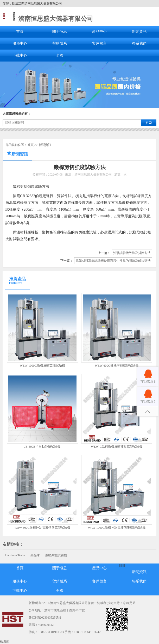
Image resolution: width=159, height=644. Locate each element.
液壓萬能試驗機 (56, 555)
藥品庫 (35, 555)
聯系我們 (139, 43)
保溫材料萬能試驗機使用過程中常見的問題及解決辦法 (113, 261)
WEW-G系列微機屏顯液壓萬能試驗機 (117, 447)
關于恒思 (60, 32)
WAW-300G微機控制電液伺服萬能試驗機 (42, 528)
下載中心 (20, 55)
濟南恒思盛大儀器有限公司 (56, 19)
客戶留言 (99, 43)
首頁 (20, 32)
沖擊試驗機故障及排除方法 (132, 253)
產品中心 (99, 32)
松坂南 (5, 642)
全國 (60, 55)
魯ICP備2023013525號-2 (45, 618)
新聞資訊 (139, 32)
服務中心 (20, 43)
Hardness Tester (15, 555)
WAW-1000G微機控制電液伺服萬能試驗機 (117, 528)
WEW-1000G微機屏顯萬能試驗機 (42, 366)
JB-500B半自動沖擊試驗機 (42, 447)
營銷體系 (60, 43)
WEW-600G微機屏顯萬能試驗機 (117, 366)
